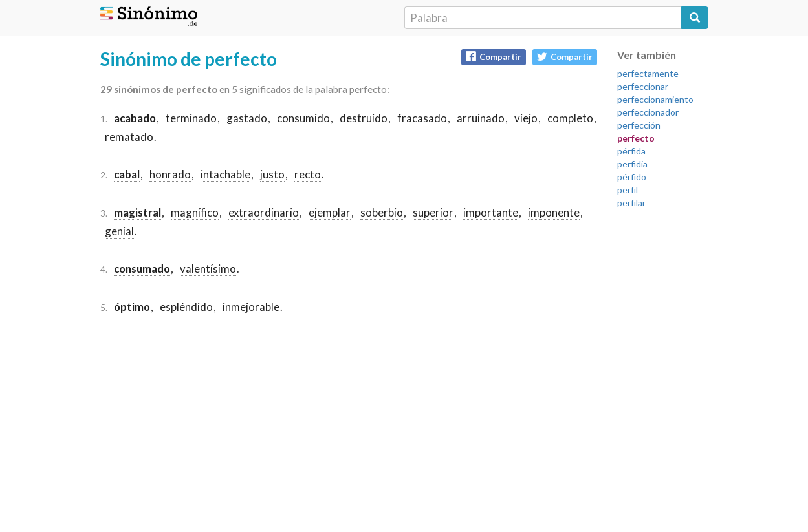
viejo (526, 118)
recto (308, 174)
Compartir (494, 57)
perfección (639, 125)
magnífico (195, 212)
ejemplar (330, 212)
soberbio (382, 212)
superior (433, 212)
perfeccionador (648, 112)
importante (491, 212)
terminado (191, 118)
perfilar (631, 203)
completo (570, 118)
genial (119, 231)
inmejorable (251, 307)
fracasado (422, 118)
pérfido (632, 177)
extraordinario (264, 212)
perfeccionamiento (655, 99)
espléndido (186, 307)
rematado (129, 137)
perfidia (632, 164)
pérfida (631, 151)
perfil (628, 190)
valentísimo (208, 269)
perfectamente (648, 73)
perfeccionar (643, 86)
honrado (170, 174)
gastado (247, 118)
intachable (225, 174)
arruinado (481, 118)
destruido (364, 118)
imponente (554, 212)
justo (272, 174)
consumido (303, 118)
